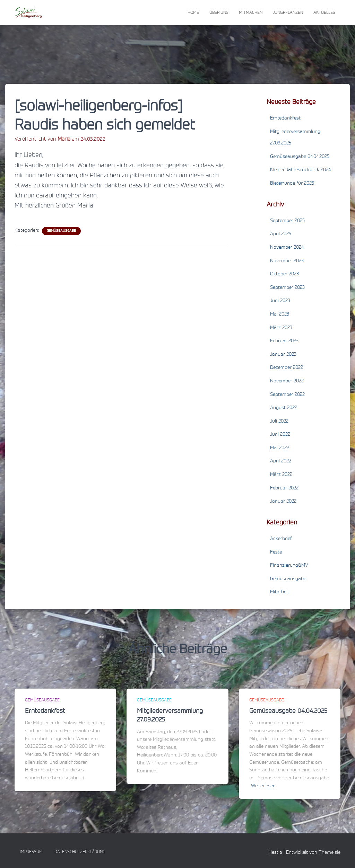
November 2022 (287, 381)
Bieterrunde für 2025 (292, 184)
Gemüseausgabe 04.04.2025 (300, 157)
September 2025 (287, 221)
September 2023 (287, 288)
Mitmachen (251, 13)
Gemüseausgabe (61, 231)
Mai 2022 (280, 448)
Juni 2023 (280, 301)
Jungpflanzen (288, 13)
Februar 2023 (284, 341)
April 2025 (281, 234)
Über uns (219, 13)
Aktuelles (324, 13)
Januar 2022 (283, 502)
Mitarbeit (280, 592)
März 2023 (281, 328)
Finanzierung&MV (289, 566)
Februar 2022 (284, 488)
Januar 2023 (283, 355)
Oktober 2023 (284, 274)
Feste (276, 552)
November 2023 (287, 261)
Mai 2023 (280, 315)
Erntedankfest (285, 118)
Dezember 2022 (287, 368)
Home (193, 13)
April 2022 (281, 461)
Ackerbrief (281, 539)
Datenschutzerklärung (80, 852)
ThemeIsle (330, 853)
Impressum (31, 852)
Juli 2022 (279, 422)
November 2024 (287, 248)
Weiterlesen (263, 786)
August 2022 (284, 408)
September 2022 (287, 395)
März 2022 (281, 475)
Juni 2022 (280, 435)
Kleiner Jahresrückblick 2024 (300, 170)
